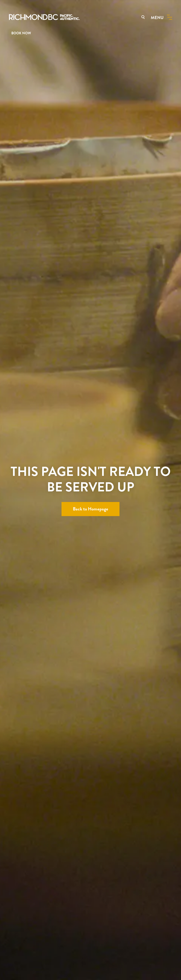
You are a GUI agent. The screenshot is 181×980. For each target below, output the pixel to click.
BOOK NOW (21, 33)
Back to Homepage (90, 509)
